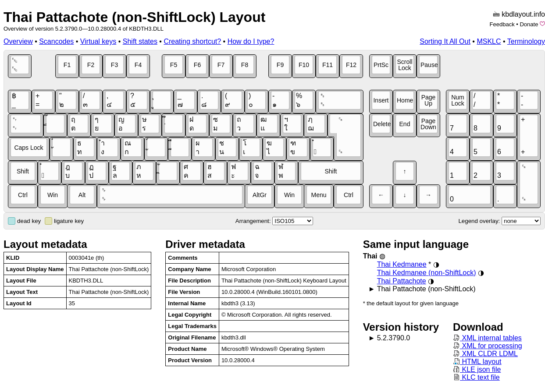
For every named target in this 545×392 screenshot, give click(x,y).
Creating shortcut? (192, 41)
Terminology (526, 41)
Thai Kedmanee (402, 264)
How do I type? (251, 41)
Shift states (140, 41)
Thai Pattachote (402, 281)
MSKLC (489, 41)
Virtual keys (98, 41)
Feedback (502, 24)
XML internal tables (487, 338)
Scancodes (56, 41)
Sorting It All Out (445, 41)
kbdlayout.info (523, 14)
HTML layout (477, 362)
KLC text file (476, 377)
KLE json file (477, 369)
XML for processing (488, 346)
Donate (529, 24)
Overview (18, 41)
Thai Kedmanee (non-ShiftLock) (427, 273)
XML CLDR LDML (485, 354)
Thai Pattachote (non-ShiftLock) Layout (134, 17)
